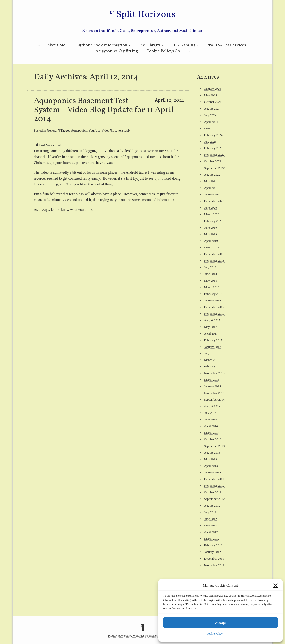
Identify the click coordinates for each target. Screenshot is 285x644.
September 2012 (214, 499)
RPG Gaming (183, 45)
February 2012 (213, 545)
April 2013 (211, 466)
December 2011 (214, 558)
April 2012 (211, 532)
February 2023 (213, 148)
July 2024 (210, 115)
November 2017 (214, 314)
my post (156, 157)
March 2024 (212, 128)
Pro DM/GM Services (226, 45)
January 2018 (212, 300)
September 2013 (214, 446)
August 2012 (212, 505)
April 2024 (211, 122)
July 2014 (210, 413)
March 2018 (212, 287)
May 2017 (210, 327)
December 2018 (214, 254)
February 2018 (213, 294)
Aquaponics (79, 130)
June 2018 (210, 274)
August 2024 (212, 108)
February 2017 (213, 340)
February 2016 (213, 366)
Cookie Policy (215, 634)
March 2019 (212, 247)
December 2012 (214, 479)
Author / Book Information (102, 45)
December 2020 (214, 201)
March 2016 (212, 360)
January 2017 (212, 347)
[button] (276, 585)
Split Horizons (146, 15)
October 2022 (213, 161)
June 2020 (210, 208)
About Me (56, 45)
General (52, 130)
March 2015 (212, 380)
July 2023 (210, 142)
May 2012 (210, 525)
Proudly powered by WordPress (127, 636)
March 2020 (212, 214)
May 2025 (210, 95)
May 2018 (210, 280)
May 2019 (210, 234)
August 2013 (212, 452)
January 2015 (212, 386)
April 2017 (211, 333)
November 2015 (214, 373)
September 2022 (214, 168)
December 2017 (214, 307)
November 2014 (214, 393)
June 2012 (210, 519)
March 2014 (212, 433)
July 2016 (210, 353)
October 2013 (213, 439)
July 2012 (210, 512)
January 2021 (212, 194)
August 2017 (212, 320)
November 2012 (214, 486)
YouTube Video (99, 130)
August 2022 (212, 174)
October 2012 (213, 492)
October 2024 (213, 102)
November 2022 (214, 155)
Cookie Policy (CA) (164, 51)
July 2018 (210, 267)
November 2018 (214, 261)
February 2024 (213, 135)
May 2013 (210, 459)
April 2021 (211, 188)
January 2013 (212, 472)
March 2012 (212, 539)
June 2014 (210, 419)
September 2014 (214, 399)
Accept (220, 623)
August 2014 (212, 406)
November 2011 (214, 565)
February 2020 (213, 221)
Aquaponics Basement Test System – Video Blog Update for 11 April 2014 (104, 110)
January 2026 (212, 89)
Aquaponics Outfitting (117, 51)
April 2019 (211, 241)
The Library (149, 45)
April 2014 (211, 426)
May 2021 (210, 181)
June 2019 (210, 227)
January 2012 (212, 552)
